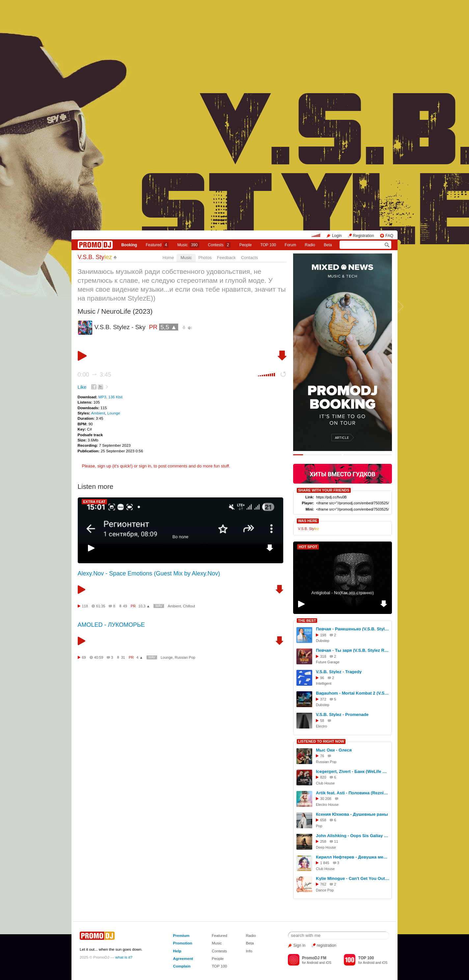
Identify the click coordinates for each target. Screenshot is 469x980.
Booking (129, 245)
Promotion (182, 943)
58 (322, 721)
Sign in (300, 945)
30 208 (326, 799)
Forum (290, 245)
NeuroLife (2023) (127, 311)
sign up (104, 466)
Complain (182, 966)
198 (323, 635)
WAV (159, 606)
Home (168, 258)
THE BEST (307, 621)
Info (249, 951)
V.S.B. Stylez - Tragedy (339, 672)
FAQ (389, 236)
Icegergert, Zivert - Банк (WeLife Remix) (353, 771)
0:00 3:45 (95, 375)
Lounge (114, 413)
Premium (181, 935)
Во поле (180, 537)
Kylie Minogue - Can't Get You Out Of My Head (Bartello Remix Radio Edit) (353, 878)
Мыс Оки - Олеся (334, 750)
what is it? (124, 957)
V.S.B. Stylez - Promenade (342, 715)
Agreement (183, 958)
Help (177, 951)
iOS (329, 963)
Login (337, 236)
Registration (364, 236)
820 (323, 777)
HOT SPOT (308, 547)
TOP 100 (268, 245)
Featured (157, 245)
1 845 (325, 863)
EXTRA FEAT (95, 502)
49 (125, 606)
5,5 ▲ (169, 327)
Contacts (249, 258)
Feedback (226, 258)
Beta (328, 245)
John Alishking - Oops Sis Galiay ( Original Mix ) (353, 836)
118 (85, 606)
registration (327, 945)
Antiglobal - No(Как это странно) (343, 593)
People (246, 245)
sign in (145, 466)
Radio (310, 245)
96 (322, 678)
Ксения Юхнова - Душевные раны (352, 814)
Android (312, 963)
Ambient (98, 413)
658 (323, 820)
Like (82, 387)
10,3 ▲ (144, 606)
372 (323, 699)
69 (84, 657)
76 (322, 756)
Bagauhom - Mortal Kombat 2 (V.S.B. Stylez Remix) (353, 693)
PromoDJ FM (314, 958)
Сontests (219, 245)
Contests (219, 951)
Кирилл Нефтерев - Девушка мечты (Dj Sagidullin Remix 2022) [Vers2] (353, 857)
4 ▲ (140, 657)
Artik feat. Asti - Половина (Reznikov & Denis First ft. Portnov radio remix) (353, 793)
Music (188, 245)
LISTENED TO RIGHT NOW (321, 741)
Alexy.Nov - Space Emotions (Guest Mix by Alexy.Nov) (149, 573)
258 (323, 841)
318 (323, 656)
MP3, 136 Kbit (110, 397)
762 (323, 884)
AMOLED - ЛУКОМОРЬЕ (111, 625)
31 (123, 657)
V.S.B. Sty (95, 257)
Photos (205, 258)
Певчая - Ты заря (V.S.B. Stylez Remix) (353, 650)
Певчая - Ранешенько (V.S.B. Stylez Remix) (353, 629)
